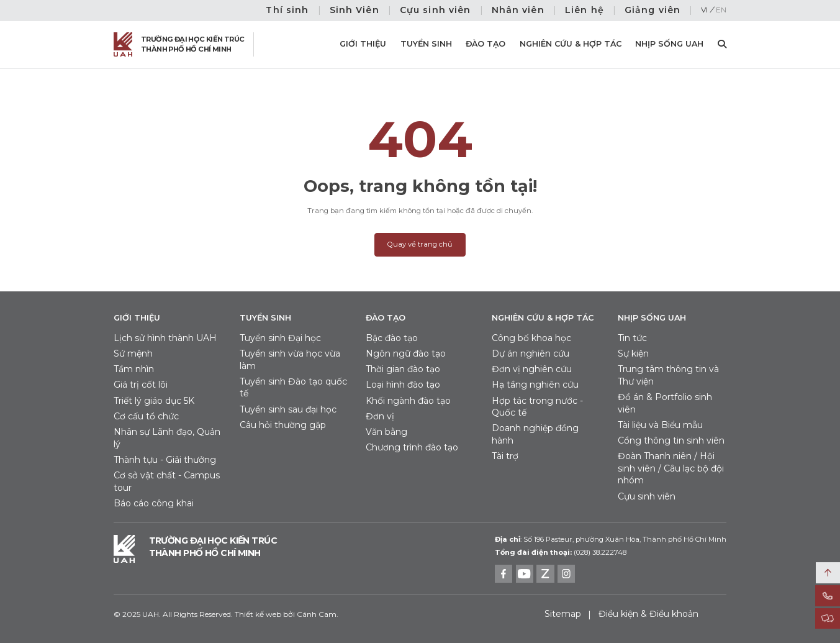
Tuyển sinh (426, 44)
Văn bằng (386, 432)
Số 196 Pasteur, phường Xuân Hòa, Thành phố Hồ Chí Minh (611, 539)
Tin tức (632, 338)
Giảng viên (653, 10)
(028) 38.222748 (600, 552)
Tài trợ (505, 456)
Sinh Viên (355, 10)
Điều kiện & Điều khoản (648, 614)
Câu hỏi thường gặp (283, 425)
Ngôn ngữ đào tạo (406, 353)
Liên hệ (585, 10)
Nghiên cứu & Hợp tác (571, 44)
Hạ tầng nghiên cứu (535, 385)
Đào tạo (485, 44)
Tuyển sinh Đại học (280, 338)
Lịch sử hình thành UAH (165, 338)
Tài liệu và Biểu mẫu (660, 425)
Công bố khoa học (531, 338)
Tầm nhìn (134, 369)
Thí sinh (287, 10)
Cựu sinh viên (436, 10)
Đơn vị (380, 416)
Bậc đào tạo (392, 338)
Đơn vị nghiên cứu (532, 369)
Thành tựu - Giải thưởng (165, 460)
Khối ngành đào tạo (408, 401)
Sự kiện (633, 353)
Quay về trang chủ (420, 244)
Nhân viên (518, 10)
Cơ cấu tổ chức (146, 416)
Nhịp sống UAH (669, 44)
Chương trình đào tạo (412, 447)
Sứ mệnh (133, 353)
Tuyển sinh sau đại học (288, 409)
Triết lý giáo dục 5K (154, 401)
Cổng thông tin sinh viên (671, 440)
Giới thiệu (363, 44)
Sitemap (563, 614)
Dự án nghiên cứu (531, 353)
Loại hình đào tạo (403, 385)
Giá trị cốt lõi (141, 385)
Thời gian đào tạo (403, 369)
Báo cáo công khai (154, 503)
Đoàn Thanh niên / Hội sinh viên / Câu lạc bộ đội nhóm (671, 468)
